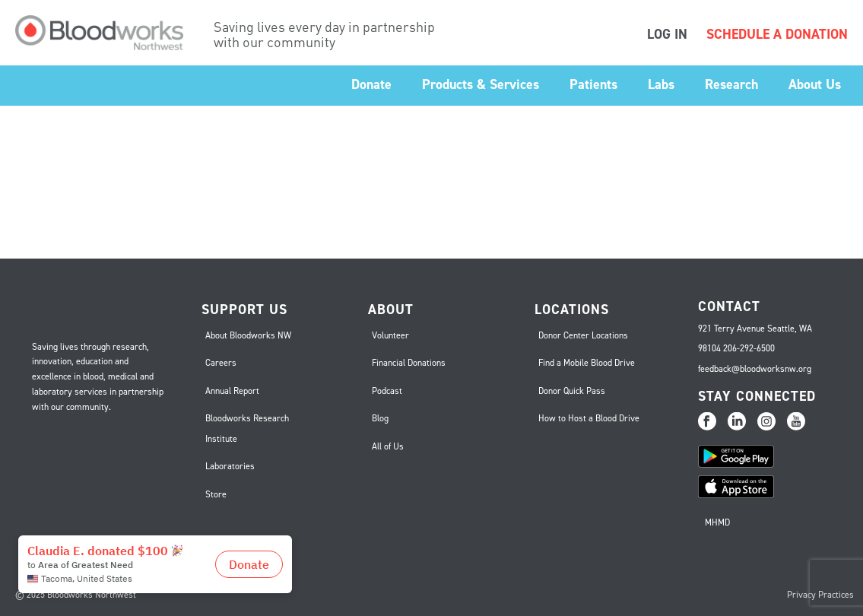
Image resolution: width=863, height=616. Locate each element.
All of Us (388, 446)
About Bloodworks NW (248, 335)
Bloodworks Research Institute (247, 429)
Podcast (387, 391)
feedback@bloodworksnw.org (755, 369)
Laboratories (230, 466)
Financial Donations (409, 363)
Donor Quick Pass (572, 391)
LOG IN (667, 34)
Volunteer (390, 335)
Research (731, 84)
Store (216, 494)
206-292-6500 (749, 348)
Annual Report (232, 391)
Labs (661, 84)
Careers (221, 363)
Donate (371, 84)
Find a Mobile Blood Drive (587, 363)
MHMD (717, 522)
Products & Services (481, 84)
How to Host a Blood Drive (589, 418)
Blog (380, 418)
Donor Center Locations (583, 335)
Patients (593, 84)
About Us (815, 84)
